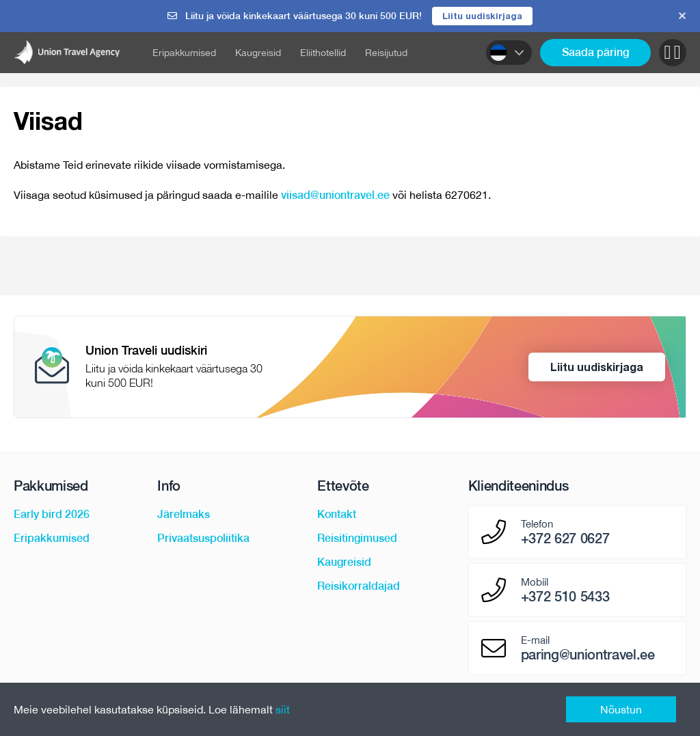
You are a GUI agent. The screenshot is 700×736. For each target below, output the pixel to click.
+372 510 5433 (565, 597)
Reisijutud (386, 53)
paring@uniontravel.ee (588, 655)
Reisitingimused (357, 539)
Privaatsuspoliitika (203, 539)
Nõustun (621, 709)
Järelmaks (184, 515)
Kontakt (337, 515)
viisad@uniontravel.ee (335, 195)
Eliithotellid (323, 53)
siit (283, 709)
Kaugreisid (258, 53)
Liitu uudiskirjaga (482, 16)
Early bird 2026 (52, 515)
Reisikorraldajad (359, 587)
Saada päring (595, 52)
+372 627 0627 (565, 539)
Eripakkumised (184, 53)
